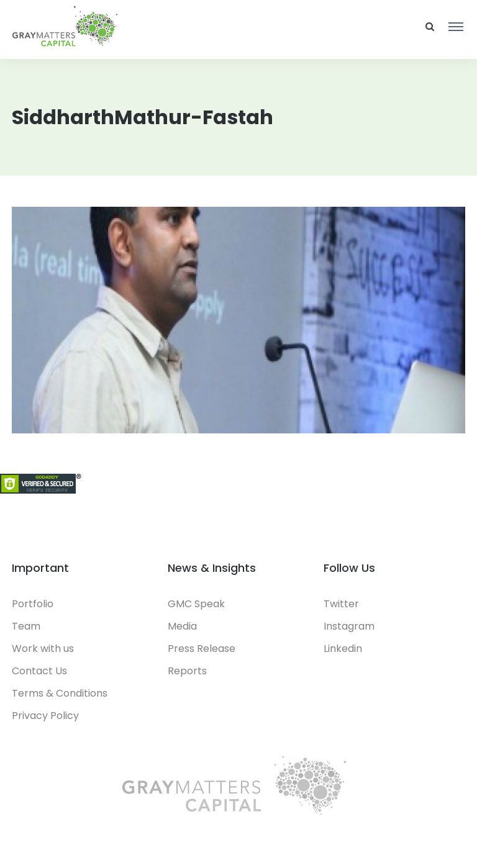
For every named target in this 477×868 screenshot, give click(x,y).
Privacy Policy (45, 716)
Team (26, 626)
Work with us (43, 649)
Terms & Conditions (60, 693)
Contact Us (39, 671)
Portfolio (33, 604)
